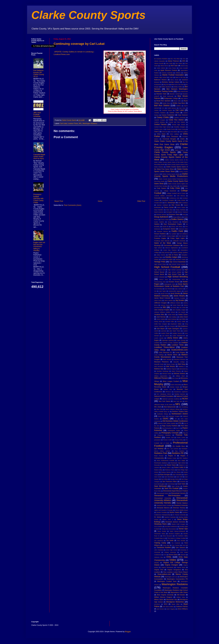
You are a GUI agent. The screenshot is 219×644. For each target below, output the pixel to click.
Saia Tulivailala (177, 475)
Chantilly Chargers (180, 127)
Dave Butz (169, 210)
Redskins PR (178, 453)
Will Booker (181, 595)
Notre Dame (162, 416)
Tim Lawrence (159, 541)
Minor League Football (171, 381)
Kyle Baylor (161, 329)
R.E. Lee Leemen (173, 449)
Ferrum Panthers (160, 234)
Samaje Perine (175, 479)
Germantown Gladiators (172, 245)
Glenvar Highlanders (172, 248)
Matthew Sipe (159, 369)
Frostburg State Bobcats (162, 241)
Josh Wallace (173, 317)
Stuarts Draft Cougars (178, 524)
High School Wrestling (178, 277)
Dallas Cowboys (183, 203)
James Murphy (179, 296)
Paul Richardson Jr (168, 428)
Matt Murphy (171, 366)
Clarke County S (180, 150)
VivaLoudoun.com (164, 574)
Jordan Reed (171, 315)
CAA (163, 108)
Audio (171, 77)
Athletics (178, 73)
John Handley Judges (179, 310)
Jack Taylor (163, 291)
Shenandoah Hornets (178, 493)
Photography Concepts (170, 433)
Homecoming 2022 (160, 282)
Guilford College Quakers (180, 252)
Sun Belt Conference (171, 526)
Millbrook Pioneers (161, 378)
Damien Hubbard (162, 205)
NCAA (185, 399)
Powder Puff (170, 437)
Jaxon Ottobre (169, 300)
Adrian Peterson (173, 61)
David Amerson (159, 212)
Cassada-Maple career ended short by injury (39, 157)
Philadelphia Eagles (174, 430)
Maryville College (179, 362)
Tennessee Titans (160, 534)
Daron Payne (181, 207)
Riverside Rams (159, 465)
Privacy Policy (179, 440)
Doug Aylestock (161, 217)
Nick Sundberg (183, 407)
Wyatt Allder (176, 604)
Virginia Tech (159, 570)
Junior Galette (161, 319)
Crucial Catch (158, 203)
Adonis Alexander (160, 61)
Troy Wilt (185, 545)
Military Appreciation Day (163, 376)
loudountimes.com (180, 350)
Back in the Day (181, 77)
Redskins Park (161, 453)
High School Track (175, 274)
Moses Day (168, 389)
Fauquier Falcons (162, 231)
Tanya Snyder (162, 531)
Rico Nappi (181, 460)
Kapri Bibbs (182, 319)
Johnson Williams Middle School (165, 312)
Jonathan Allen (159, 314)
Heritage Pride (160, 262)
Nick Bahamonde (170, 407)
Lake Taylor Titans (175, 331)
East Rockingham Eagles (173, 224)
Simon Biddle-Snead (181, 510)
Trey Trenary (176, 545)
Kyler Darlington (174, 329)
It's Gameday (158, 289)
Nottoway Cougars (174, 416)
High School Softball (175, 272)
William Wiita (181, 597)
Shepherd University (181, 505)
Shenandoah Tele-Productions (167, 496)
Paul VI (178, 428)
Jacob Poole (164, 293)
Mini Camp (175, 378)
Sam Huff (179, 477)
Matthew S (182, 366)
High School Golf (160, 270)
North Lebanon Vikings (173, 409)
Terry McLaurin (167, 536)
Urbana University (170, 552)
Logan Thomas (181, 340)
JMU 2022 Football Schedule (37, 115)
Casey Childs (163, 117)
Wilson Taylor (159, 599)
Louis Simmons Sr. (165, 352)
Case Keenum (183, 115)
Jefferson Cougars (160, 303)
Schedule (183, 482)
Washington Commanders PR (177, 579)
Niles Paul (160, 409)
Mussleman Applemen (181, 392)
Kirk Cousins (171, 326)
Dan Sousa (176, 205)
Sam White (164, 479)
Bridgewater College (171, 98)
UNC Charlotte (159, 550)
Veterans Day (159, 557)
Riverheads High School (178, 463)
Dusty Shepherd (173, 222)
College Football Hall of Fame (176, 193)
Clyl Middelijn (184, 186)
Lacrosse (164, 331)
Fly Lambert (173, 234)
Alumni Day (184, 66)
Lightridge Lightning (168, 340)
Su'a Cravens (158, 526)
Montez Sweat (175, 387)
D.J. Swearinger (170, 203)
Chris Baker (174, 132)
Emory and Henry (177, 227)
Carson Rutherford (168, 115)
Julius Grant (184, 317)
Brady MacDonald (182, 91)
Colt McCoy (181, 196)
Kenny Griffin (181, 322)
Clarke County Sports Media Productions (171, 175)
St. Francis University (179, 515)
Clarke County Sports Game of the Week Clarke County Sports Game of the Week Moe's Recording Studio (171, 162)
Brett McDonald (168, 96)
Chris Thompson (172, 136)
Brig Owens (184, 98)
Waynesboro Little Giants (179, 592)
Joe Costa (182, 307)
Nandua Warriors (180, 394)
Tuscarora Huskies (164, 547)
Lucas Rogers (180, 352)
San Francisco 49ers (170, 481)
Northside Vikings (163, 414)
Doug (184, 215)
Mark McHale (167, 359)
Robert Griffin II (167, 467)
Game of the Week (163, 243)
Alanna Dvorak (159, 63)
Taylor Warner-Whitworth (178, 531)
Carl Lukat (63, 123)
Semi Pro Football (172, 488)
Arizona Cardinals (167, 73)
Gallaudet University (179, 241)
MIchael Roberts (180, 373)
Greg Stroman (166, 252)
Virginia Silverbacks (167, 567)
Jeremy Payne (165, 305)
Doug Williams (177, 217)
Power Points (181, 437)
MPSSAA (168, 392)
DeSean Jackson (161, 215)
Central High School (178, 125)
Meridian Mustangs (163, 371)
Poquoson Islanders (164, 435)
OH (176, 419)
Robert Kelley (158, 470)
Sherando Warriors (163, 508)
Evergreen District (169, 229)
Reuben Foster (172, 458)
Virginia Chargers (171, 565)
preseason (157, 440)
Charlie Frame (171, 129)
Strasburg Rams (160, 524)
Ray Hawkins (180, 451)
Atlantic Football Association (173, 75)
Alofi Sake (174, 66)
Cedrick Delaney (160, 122)
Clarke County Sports (88, 15)
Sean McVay (176, 486)
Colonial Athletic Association (163, 196)
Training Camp (160, 543)
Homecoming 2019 (178, 279)
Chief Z (157, 132)
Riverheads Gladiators (161, 463)
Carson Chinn (174, 113)
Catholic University (180, 118)
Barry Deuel (174, 80)
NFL (80, 123)
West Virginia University (165, 595)
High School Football (167, 267)
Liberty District (173, 338)
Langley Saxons (177, 333)
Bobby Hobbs (178, 87)
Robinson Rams (170, 470)
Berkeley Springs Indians (171, 82)
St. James (158, 517)
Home (100, 201)
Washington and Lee (171, 577)
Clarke (182, 139)
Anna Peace (172, 68)
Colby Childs (175, 188)
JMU (164, 307)
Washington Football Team (167, 581)
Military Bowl (180, 376)
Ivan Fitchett (168, 289)
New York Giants (164, 401)
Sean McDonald (160, 486)
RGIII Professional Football (166, 460)
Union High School (172, 550)
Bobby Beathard (166, 87)
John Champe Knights (162, 310)
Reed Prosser (159, 456)
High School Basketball (177, 262)
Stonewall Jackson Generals (175, 522)
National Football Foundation (164, 396)
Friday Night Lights (178, 238)
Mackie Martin (172, 355)
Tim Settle (170, 540)
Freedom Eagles (160, 238)
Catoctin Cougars (160, 120)
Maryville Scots (159, 364)
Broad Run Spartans (164, 101)
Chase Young (182, 129)
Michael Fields (167, 374)
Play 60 (185, 433)
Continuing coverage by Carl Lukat (79, 44)
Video (173, 560)
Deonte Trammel (183, 212)
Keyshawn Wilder (176, 324)
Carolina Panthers (160, 113)
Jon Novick (182, 312)
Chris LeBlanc (174, 134)
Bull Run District (162, 105)
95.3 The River (175, 59)
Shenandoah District (163, 493)
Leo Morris (166, 336)
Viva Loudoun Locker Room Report (175, 572)
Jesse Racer (177, 305)
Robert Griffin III (180, 467)
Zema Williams (183, 609)
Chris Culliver (184, 132)
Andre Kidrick (161, 68)
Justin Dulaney (172, 319)
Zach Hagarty (171, 609)
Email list (165, 227)
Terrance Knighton (174, 534)
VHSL (169, 557)
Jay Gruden (180, 300)
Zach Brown (160, 609)
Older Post (141, 201)
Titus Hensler (181, 541)
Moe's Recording (176, 385)
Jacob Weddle (175, 293)
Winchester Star (172, 599)
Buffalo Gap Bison (179, 103)
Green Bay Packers (170, 250)
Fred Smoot (182, 236)
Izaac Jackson (179, 289)
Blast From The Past (177, 84)
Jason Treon (158, 300)
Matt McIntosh (159, 366)
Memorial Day (184, 369)
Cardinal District (167, 110)
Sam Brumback (169, 477)
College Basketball (170, 191)
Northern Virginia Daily (180, 411)
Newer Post (59, 201)
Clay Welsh (173, 186)
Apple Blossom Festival (169, 70)
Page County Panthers (170, 426)
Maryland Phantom (180, 359)
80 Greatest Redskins (161, 59)
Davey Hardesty (180, 210)
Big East (166, 84)
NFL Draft (158, 407)
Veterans (183, 555)
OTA (180, 423)
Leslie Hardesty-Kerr (179, 336)
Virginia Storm (181, 567)
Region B (172, 456)
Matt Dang (182, 364)
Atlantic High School (160, 77)
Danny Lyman (169, 207)
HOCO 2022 (164, 279)
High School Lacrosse (175, 270)
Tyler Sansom (180, 547)
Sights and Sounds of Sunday (163, 510)
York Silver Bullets (168, 607)
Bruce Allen (177, 101)
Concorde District (160, 198)
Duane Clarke (165, 220)
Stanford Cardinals (170, 517)
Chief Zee (165, 132)
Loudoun (157, 343)
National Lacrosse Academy (171, 399)
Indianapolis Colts (170, 284)
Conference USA (174, 198)
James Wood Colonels (162, 298)
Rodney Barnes (166, 472)
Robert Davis (171, 465)
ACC (184, 59)
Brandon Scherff (175, 94)
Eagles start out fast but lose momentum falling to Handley (39, 247)
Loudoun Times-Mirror (164, 347)
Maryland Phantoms (161, 362)
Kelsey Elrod (158, 322)
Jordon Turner (183, 314)
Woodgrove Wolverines (175, 602)
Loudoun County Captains (170, 343)
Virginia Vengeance (174, 570)
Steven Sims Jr (168, 519)
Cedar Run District (176, 120)
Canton (156, 110)
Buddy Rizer (166, 103)
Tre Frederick (176, 543)
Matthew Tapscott (172, 369)
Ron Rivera (177, 472)
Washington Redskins (90, 123)
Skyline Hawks (174, 512)
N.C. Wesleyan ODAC (164, 394)
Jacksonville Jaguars (175, 291)
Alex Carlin (169, 63)
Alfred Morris (164, 66)
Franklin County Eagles (168, 236)
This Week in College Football (177, 538)
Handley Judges (171, 257)
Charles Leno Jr (159, 129)
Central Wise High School (162, 127)
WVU (166, 604)
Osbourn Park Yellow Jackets (167, 423)
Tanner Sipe (183, 529)
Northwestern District (180, 414)
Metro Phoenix (176, 371)
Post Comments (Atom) (73, 205)
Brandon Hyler (162, 94)
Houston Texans (174, 282)
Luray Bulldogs (159, 355)
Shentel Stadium (182, 503)
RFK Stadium (184, 458)
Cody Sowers (161, 188)
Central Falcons (160, 124)
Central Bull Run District (177, 122)
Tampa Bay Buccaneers (169, 529)
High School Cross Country (177, 264)
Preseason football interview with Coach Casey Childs (38, 199)
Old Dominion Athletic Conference (175, 421)
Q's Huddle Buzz (179, 446)
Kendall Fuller (170, 322)
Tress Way (166, 545)
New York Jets (178, 401)
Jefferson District (175, 303)
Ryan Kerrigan (165, 474)
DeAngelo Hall (171, 212)
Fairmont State (183, 229)
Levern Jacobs (159, 338)
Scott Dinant (171, 484)
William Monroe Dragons (163, 597)
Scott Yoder (181, 484)
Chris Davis (161, 134)
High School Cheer (160, 264)
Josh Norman (161, 317)
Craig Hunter (181, 200)
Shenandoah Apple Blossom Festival (175, 491)
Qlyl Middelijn (159, 449)
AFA (184, 61)
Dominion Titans (174, 214)
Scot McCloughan (160, 484)
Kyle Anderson (183, 326)
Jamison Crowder (180, 298)
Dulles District (177, 219)
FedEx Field (177, 231)
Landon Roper (165, 333)
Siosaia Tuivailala (162, 512)
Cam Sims (182, 108)
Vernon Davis (173, 555)
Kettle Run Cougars (161, 324)
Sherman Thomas (179, 508)
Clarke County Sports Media (171, 174)
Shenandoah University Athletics (171, 499)
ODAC (166, 419)
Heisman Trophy (181, 259)
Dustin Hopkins (159, 222)
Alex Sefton (179, 63)
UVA (165, 555)
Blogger (128, 632)
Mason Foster (171, 364)
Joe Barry (173, 307)
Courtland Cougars (168, 200)
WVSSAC (157, 604)
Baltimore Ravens (160, 80)
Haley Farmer (161, 255)
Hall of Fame (173, 255)
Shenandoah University (163, 498)
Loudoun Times (73, 123)
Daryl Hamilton (159, 210)
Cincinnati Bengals (169, 139)
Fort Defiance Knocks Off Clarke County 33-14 (39, 73)
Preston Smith (167, 440)
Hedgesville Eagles (167, 259)
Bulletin (179, 106)
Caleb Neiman (172, 108)
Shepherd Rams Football (164, 505)
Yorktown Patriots (182, 606)
